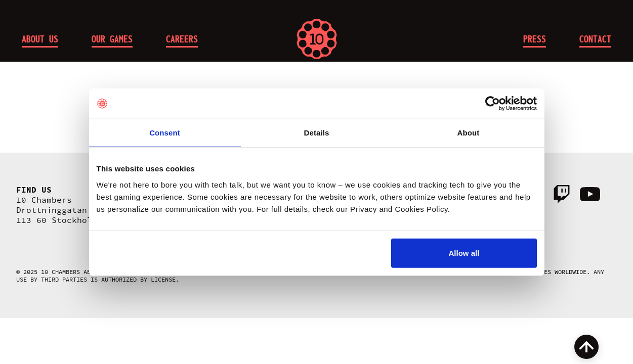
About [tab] (469, 133)
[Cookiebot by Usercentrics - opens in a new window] (493, 104)
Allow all (464, 253)
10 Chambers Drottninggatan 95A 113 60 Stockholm (62, 210)
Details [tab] (317, 133)
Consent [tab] (165, 133)
